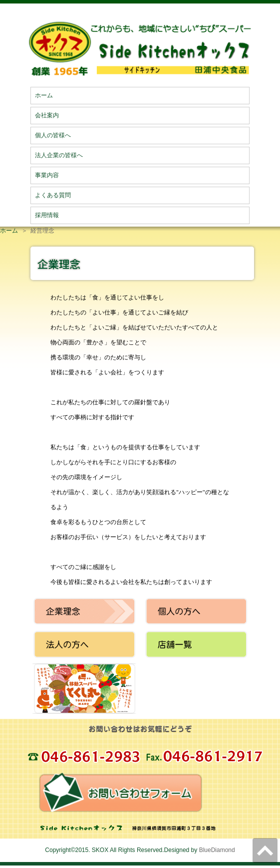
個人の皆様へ (53, 135)
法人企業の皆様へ (59, 155)
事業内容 (47, 175)
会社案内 (47, 115)
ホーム (44, 95)
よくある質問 (53, 195)
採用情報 (47, 215)
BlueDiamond (217, 850)
